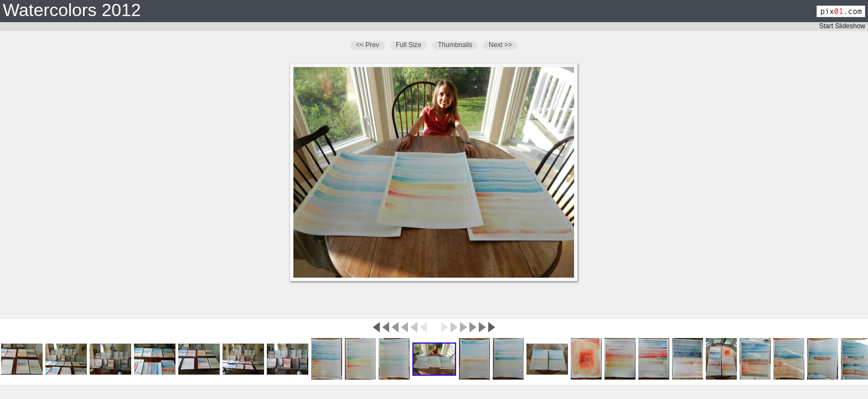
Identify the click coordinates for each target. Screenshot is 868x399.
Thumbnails (455, 45)
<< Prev (368, 45)
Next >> (500, 45)
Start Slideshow (842, 26)
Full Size (409, 45)
